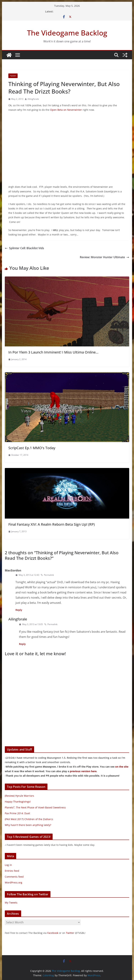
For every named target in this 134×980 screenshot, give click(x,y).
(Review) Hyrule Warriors (19, 796)
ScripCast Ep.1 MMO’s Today (32, 448)
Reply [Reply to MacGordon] (19, 610)
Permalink (47, 575)
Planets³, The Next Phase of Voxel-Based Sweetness (35, 807)
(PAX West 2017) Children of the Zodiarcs (29, 819)
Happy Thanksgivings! (18, 802)
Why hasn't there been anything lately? (28, 825)
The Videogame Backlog (67, 33)
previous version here (83, 771)
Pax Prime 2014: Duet (17, 813)
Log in (8, 865)
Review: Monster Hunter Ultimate (104, 257)
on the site (122, 767)
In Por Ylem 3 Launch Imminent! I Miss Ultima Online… (53, 352)
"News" (13, 76)
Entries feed (12, 871)
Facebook (53, 933)
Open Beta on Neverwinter (66, 110)
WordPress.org (14, 882)
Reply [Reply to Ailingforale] (22, 644)
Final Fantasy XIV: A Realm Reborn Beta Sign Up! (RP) (52, 524)
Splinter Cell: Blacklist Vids (24, 248)
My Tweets (11, 903)
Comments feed (14, 877)
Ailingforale (33, 99)
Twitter (70, 933)
